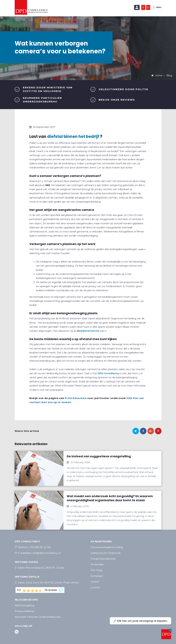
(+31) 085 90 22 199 (40, 547)
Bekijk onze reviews (117, 100)
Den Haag (96, 570)
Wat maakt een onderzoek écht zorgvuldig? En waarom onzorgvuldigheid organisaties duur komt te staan (110, 498)
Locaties (95, 587)
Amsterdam (97, 564)
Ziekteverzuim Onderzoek (106, 553)
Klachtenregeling (24, 605)
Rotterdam (97, 576)
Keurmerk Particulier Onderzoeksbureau (38, 617)
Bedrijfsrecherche (88, 331)
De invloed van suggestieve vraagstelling (99, 456)
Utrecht (95, 582)
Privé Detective (76, 398)
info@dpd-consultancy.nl (46, 553)
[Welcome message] (166, 634)
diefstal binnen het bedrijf (73, 136)
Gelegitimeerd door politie (123, 89)
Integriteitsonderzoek (103, 559)
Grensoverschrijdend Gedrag (107, 547)
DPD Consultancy (108, 373)
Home (158, 75)
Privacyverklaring (24, 611)
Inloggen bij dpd (26, 600)
